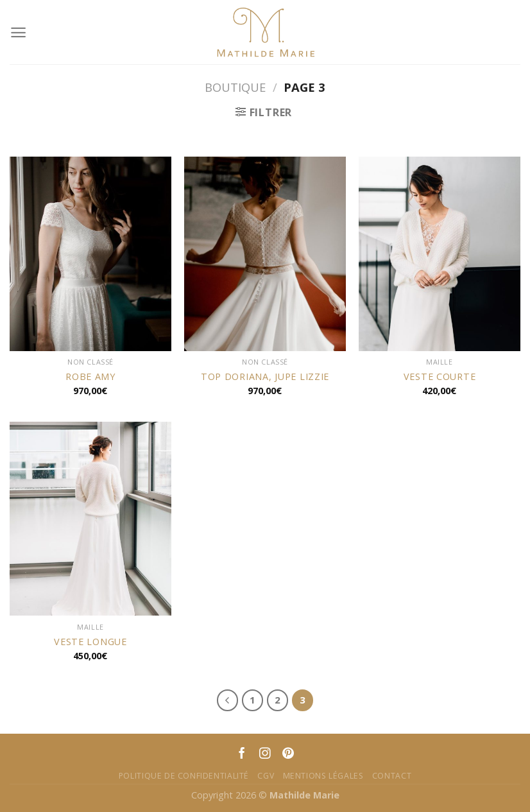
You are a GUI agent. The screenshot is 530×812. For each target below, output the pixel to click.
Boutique (235, 87)
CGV (266, 776)
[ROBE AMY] (90, 254)
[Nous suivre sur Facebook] (242, 754)
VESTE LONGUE (90, 642)
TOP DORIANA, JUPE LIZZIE (265, 377)
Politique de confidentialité (184, 776)
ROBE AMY (90, 377)
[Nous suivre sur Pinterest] (288, 754)
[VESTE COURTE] (440, 254)
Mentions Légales (323, 776)
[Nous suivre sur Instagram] (265, 754)
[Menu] (18, 32)
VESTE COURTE (440, 377)
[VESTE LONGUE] (90, 519)
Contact (392, 776)
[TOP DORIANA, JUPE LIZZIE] (265, 254)
